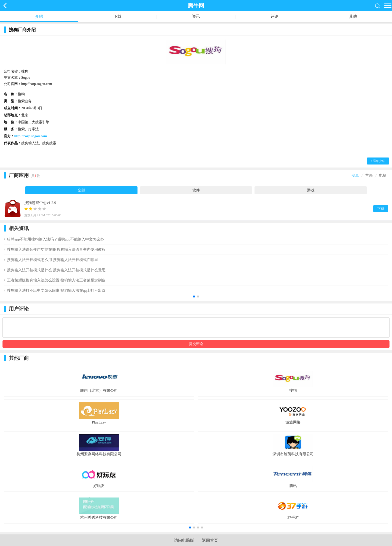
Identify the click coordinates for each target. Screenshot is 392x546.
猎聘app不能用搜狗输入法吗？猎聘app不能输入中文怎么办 (55, 239)
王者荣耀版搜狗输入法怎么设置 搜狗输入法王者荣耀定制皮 (56, 280)
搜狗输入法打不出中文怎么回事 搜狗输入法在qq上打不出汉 (56, 290)
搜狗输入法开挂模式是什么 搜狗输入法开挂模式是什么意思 (56, 270)
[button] (194, 296)
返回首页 (210, 540)
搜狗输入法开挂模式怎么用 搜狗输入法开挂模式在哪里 (52, 260)
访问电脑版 (184, 540)
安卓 (355, 175)
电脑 (383, 175)
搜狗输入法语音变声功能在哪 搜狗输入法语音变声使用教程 (56, 249)
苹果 (369, 175)
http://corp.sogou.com (31, 136)
